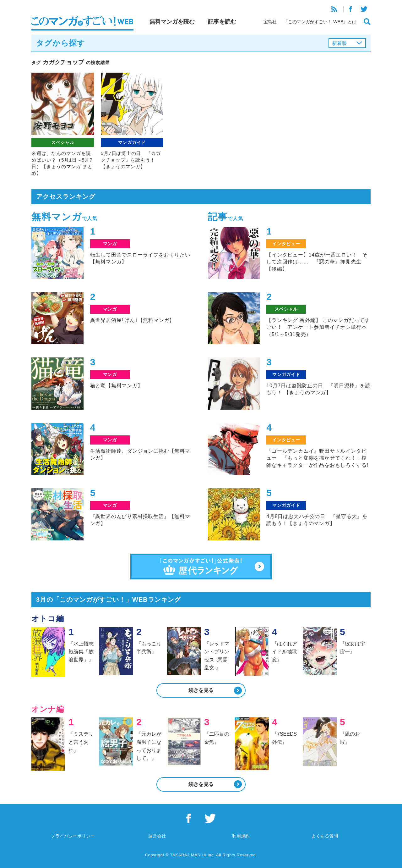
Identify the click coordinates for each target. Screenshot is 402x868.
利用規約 (241, 836)
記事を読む (222, 22)
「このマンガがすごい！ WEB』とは (320, 22)
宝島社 (270, 22)
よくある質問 (325, 836)
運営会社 (157, 836)
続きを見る (201, 690)
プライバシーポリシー (73, 836)
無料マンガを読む (172, 22)
